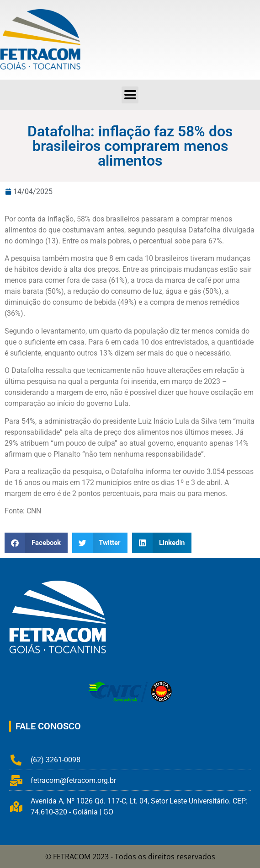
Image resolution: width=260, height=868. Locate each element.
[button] (36, 543)
